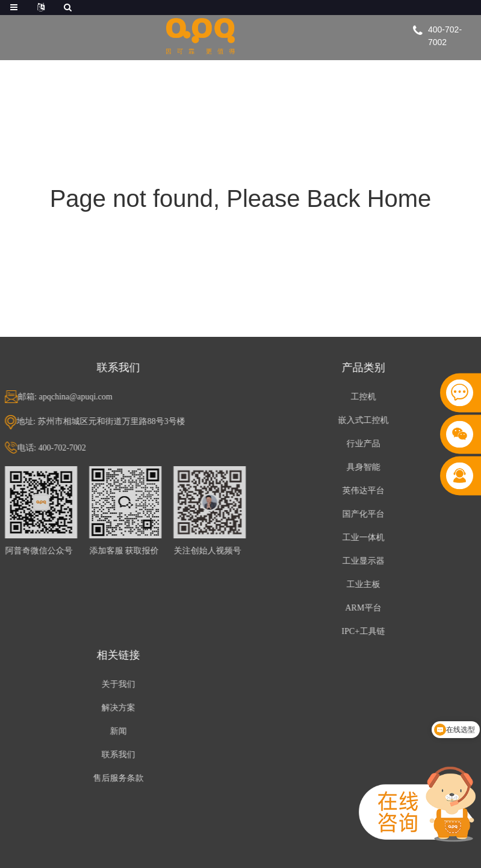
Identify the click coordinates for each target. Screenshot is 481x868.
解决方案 (120, 708)
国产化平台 (365, 514)
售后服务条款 (120, 778)
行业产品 (365, 444)
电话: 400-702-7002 (54, 448)
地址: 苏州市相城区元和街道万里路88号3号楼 (103, 421)
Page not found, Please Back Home (241, 199)
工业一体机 (365, 537)
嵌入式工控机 (365, 420)
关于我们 (120, 684)
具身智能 (365, 467)
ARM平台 (365, 608)
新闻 (120, 731)
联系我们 (120, 755)
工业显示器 (365, 561)
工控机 (365, 397)
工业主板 (365, 584)
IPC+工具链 (365, 631)
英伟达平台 (365, 491)
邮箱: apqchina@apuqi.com (67, 397)
